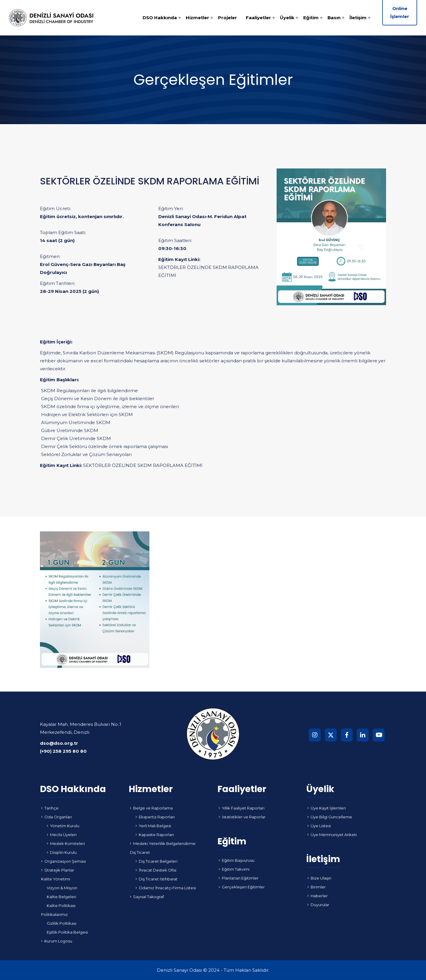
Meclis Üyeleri (62, 835)
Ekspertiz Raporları (155, 817)
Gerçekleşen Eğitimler (242, 887)
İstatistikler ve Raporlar (242, 817)
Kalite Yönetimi (56, 879)
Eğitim (311, 18)
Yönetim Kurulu (63, 826)
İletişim (358, 18)
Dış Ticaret (140, 852)
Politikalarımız (54, 914)
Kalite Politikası (61, 906)
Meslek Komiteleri (66, 843)
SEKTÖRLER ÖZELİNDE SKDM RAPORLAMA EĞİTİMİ (208, 271)
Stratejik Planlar (58, 870)
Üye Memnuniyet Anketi (332, 835)
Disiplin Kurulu (62, 852)
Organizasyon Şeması (63, 861)
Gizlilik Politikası (62, 923)
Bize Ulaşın (319, 878)
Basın (334, 18)
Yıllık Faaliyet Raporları (242, 808)
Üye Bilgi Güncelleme (330, 817)
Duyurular (318, 905)
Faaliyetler (258, 18)
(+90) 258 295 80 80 (63, 751)
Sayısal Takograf (147, 897)
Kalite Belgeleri (62, 897)
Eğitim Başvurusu (237, 860)
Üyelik (287, 18)
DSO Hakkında (160, 18)
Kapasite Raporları (155, 835)
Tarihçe (50, 808)
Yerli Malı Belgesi (153, 826)
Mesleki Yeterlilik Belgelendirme (163, 843)
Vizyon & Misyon (62, 888)
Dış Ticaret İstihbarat (156, 879)
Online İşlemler (400, 12)
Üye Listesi (319, 826)
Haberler (318, 896)
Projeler (227, 18)
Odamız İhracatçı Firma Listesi (166, 888)
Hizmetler (197, 18)
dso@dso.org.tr (59, 743)
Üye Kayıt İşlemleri (327, 808)
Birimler (317, 887)
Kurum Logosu (57, 941)
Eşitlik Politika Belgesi (67, 932)
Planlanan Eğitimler (239, 878)
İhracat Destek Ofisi (156, 870)
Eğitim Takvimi (234, 869)
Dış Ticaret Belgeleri (156, 861)
